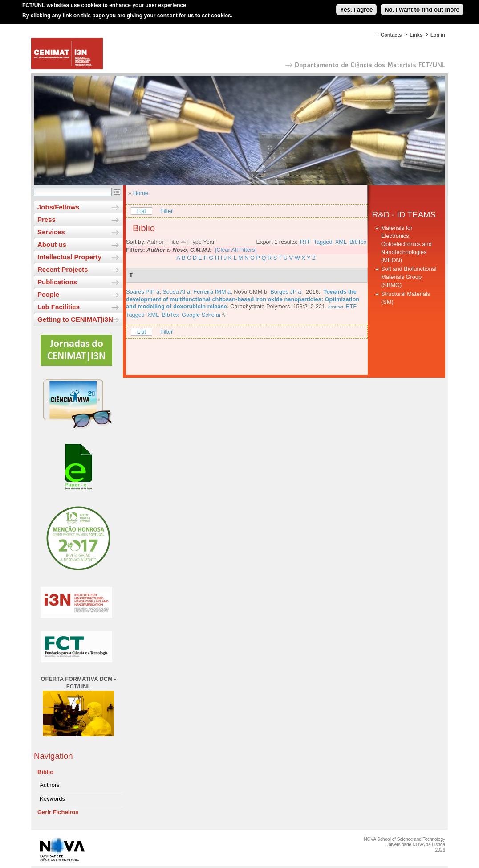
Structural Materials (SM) (406, 298)
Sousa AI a (176, 292)
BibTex (358, 242)
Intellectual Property (69, 257)
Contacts (391, 35)
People (48, 294)
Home (141, 193)
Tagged (323, 242)
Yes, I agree (356, 6)
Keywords (52, 799)
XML (341, 242)
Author (155, 242)
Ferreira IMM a (212, 292)
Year (209, 242)
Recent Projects (63, 269)
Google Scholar (201, 315)
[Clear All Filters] (236, 250)
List (142, 211)
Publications (57, 282)
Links (416, 35)
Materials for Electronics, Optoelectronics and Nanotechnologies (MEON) (406, 244)
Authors (50, 785)
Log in (438, 35)
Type (195, 242)
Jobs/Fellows (58, 207)
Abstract (335, 307)
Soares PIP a (143, 292)
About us (52, 244)
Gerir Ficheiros (58, 812)
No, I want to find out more (422, 6)
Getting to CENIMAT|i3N (75, 319)
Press (47, 219)
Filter (166, 211)
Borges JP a (286, 292)
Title (174, 242)
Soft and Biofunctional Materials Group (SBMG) (409, 277)
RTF (306, 242)
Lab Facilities (59, 307)
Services (51, 232)
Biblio (45, 772)
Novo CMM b (250, 292)
